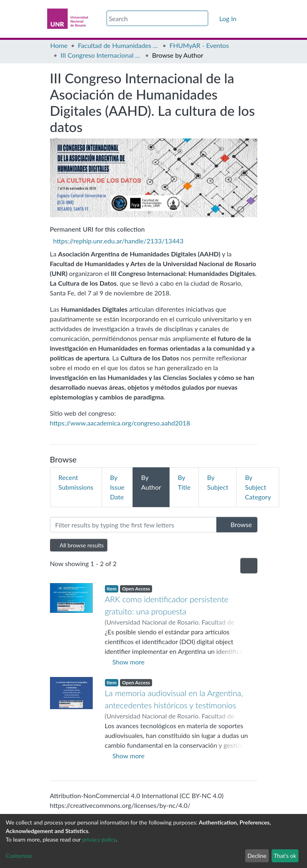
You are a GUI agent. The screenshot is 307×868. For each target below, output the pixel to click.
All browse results (79, 545)
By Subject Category (258, 487)
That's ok (285, 856)
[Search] (157, 18)
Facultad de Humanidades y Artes (118, 45)
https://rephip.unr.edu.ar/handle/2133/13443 (119, 241)
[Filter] (133, 525)
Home (59, 45)
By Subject (218, 482)
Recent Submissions (76, 482)
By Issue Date (117, 487)
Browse (237, 524)
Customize (19, 856)
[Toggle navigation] (252, 19)
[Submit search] (203, 19)
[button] (213, 19)
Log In (228, 18)
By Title (184, 482)
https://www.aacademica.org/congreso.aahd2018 (120, 423)
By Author (151, 482)
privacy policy (99, 839)
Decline (257, 856)
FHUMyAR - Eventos (199, 45)
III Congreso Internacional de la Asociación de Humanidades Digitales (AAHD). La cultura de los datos (101, 55)
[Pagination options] (249, 566)
